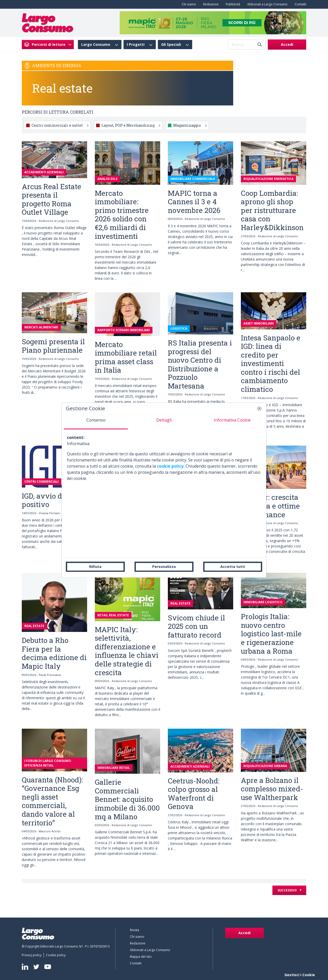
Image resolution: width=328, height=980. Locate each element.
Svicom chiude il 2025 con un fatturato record (196, 626)
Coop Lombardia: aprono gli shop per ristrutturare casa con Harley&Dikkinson (272, 210)
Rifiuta (95, 567)
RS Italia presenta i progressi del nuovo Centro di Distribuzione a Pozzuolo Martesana (200, 364)
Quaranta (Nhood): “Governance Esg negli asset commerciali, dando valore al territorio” (52, 801)
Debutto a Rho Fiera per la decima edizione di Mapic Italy (54, 653)
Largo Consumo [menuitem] (96, 45)
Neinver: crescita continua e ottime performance (270, 506)
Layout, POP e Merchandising (131, 125)
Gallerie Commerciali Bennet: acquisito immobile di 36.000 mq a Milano (127, 799)
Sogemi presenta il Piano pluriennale (53, 346)
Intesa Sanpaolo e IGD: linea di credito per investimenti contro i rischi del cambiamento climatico (271, 364)
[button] (259, 408)
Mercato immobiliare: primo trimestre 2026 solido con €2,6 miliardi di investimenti (122, 215)
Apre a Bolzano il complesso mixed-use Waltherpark (272, 789)
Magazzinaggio (190, 125)
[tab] (96, 422)
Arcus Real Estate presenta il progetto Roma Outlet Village (52, 199)
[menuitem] (188, 4)
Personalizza (164, 567)
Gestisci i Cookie (300, 975)
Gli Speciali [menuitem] (171, 45)
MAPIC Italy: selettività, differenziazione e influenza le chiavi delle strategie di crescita (127, 651)
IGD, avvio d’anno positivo (51, 500)
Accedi (287, 44)
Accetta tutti (233, 567)
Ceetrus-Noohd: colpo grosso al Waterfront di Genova (194, 794)
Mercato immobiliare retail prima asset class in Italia (126, 357)
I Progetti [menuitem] (136, 45)
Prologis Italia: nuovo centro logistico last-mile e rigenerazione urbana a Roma (271, 634)
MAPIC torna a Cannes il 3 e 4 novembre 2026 (194, 202)
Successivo (288, 890)
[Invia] (260, 45)
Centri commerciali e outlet (60, 125)
